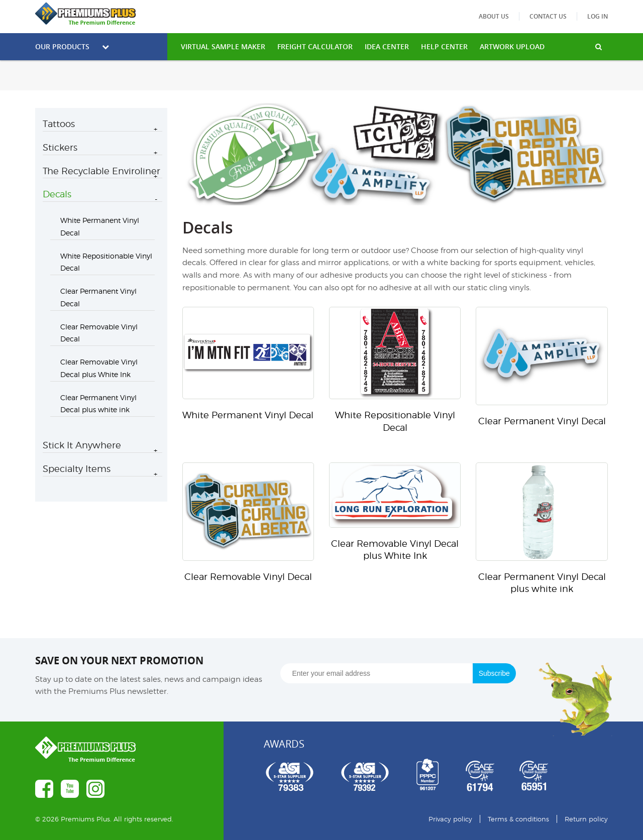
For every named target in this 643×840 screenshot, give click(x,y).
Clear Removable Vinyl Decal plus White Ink (99, 368)
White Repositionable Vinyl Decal (106, 262)
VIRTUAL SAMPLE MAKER (223, 46)
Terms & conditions (518, 819)
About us (494, 16)
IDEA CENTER (387, 46)
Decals (57, 194)
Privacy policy (450, 819)
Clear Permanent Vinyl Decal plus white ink (98, 404)
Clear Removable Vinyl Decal (99, 333)
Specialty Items (77, 469)
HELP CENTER (444, 46)
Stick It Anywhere (82, 445)
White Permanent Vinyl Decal (100, 226)
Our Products (72, 46)
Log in (598, 16)
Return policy (586, 819)
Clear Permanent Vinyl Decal (98, 297)
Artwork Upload (512, 46)
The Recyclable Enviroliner (101, 171)
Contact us (548, 16)
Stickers (60, 147)
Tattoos (59, 124)
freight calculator (315, 46)
